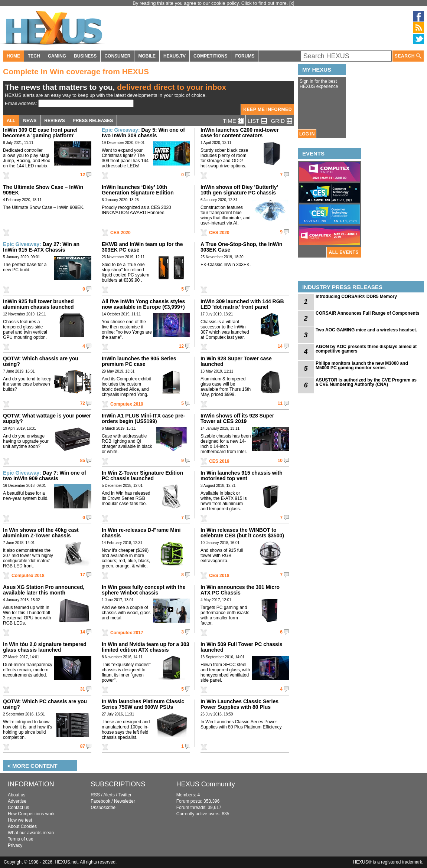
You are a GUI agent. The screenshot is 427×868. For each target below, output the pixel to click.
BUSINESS (85, 56)
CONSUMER (117, 56)
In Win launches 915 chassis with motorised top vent (242, 476)
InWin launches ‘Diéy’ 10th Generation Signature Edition (138, 190)
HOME (13, 56)
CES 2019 (219, 461)
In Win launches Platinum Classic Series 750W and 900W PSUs (143, 704)
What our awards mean (31, 833)
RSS (95, 795)
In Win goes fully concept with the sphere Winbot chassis (144, 590)
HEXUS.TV (175, 56)
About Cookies (22, 826)
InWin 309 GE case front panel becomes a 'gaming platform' (40, 133)
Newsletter (125, 801)
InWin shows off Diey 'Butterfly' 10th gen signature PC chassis (239, 190)
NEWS (30, 121)
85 (83, 461)
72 (83, 403)
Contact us (18, 808)
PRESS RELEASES (93, 121)
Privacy (15, 845)
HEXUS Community (206, 784)
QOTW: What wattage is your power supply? (47, 418)
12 (83, 175)
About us (17, 795)
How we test (20, 820)
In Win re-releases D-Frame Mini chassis (141, 533)
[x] (292, 3)
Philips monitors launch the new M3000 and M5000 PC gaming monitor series (362, 366)
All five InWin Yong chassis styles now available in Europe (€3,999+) (143, 304)
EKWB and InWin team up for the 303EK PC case (142, 247)
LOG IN (307, 134)
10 (280, 461)
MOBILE (147, 56)
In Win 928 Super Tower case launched (236, 361)
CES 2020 (120, 233)
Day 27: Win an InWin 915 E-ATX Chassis (41, 247)
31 (83, 689)
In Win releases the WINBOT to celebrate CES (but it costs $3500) (242, 533)
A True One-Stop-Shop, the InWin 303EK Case (241, 247)
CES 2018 (219, 576)
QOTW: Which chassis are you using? (41, 361)
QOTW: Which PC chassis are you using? (45, 704)
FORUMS (245, 56)
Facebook (100, 801)
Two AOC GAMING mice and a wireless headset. (366, 330)
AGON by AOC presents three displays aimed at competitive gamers (366, 349)
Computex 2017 (127, 633)
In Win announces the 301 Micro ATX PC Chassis (240, 590)
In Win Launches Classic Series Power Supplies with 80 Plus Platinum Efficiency (239, 707)
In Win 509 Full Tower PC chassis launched (242, 647)
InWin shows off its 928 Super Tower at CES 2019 (237, 418)
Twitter (125, 795)
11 (280, 403)
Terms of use (21, 839)
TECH (34, 56)
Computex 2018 (28, 576)
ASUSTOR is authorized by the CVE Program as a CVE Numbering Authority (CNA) (366, 382)
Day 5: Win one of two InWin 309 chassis (143, 133)
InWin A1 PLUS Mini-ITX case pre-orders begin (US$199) (143, 418)
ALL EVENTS (344, 252)
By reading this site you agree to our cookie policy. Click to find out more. (211, 3)
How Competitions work (31, 814)
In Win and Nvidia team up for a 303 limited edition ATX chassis (146, 647)
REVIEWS (54, 121)
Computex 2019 (127, 404)
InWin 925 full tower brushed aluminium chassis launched (38, 304)
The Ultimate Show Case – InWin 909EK (43, 190)
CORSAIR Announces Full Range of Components (368, 313)
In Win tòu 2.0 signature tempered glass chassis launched (45, 647)
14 (280, 346)
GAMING (57, 56)
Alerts (109, 795)
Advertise (17, 801)
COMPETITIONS (210, 56)
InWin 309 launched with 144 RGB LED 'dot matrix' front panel (242, 304)
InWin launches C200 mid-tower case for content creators (240, 133)
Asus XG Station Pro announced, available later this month (44, 590)
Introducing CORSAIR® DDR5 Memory (356, 297)
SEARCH (408, 56)
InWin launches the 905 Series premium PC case (139, 361)
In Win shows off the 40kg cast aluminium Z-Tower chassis (41, 533)
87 (83, 746)
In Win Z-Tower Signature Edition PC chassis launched (142, 476)
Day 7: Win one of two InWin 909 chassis (45, 476)
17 (83, 575)
